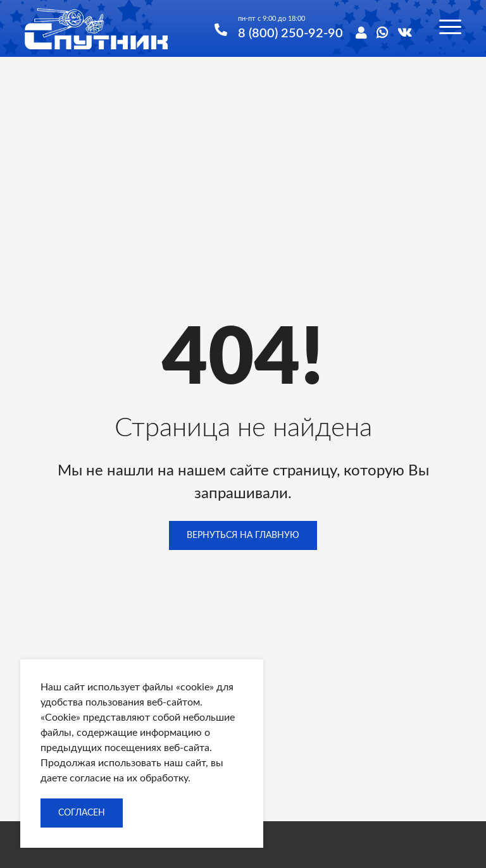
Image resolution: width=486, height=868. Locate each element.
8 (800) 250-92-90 (290, 32)
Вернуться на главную (243, 535)
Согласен (82, 813)
